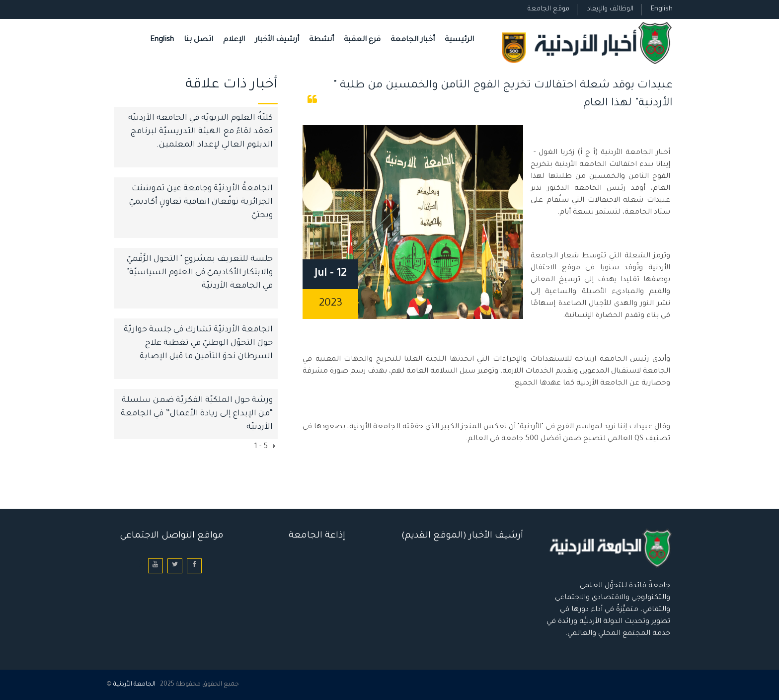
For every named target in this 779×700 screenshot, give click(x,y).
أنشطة (321, 40)
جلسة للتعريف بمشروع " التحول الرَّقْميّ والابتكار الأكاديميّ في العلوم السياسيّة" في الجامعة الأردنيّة (200, 273)
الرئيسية (459, 40)
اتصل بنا (198, 40)
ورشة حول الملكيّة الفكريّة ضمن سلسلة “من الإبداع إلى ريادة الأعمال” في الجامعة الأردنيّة (197, 414)
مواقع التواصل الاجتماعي (172, 536)
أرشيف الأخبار (277, 40)
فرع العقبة (362, 40)
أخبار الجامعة (413, 40)
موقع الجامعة (548, 9)
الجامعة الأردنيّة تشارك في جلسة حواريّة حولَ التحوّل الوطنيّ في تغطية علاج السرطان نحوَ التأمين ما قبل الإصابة (198, 343)
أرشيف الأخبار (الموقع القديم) (462, 536)
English (662, 9)
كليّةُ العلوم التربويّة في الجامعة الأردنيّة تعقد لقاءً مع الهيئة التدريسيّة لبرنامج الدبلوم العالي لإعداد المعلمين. (200, 132)
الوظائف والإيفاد (610, 9)
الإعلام (234, 40)
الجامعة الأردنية (134, 685)
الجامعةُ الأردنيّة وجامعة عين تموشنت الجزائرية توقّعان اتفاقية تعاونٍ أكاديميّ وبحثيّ (201, 202)
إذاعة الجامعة (317, 536)
